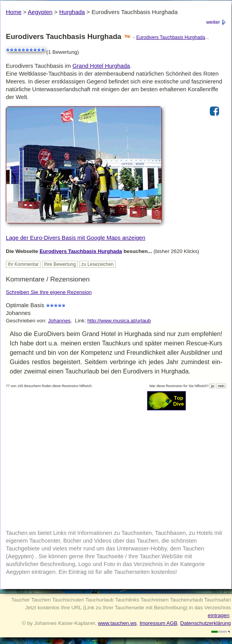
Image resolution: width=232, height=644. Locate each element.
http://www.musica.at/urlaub (119, 321)
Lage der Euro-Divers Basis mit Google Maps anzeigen (76, 238)
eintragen (219, 615)
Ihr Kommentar (23, 264)
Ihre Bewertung (60, 264)
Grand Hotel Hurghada (101, 66)
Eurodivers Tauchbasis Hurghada (171, 37)
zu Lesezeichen (97, 264)
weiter (216, 22)
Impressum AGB (159, 623)
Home (14, 12)
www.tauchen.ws (117, 623)
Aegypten (40, 12)
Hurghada (72, 12)
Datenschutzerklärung (205, 623)
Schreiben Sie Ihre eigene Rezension (49, 292)
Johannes (59, 321)
